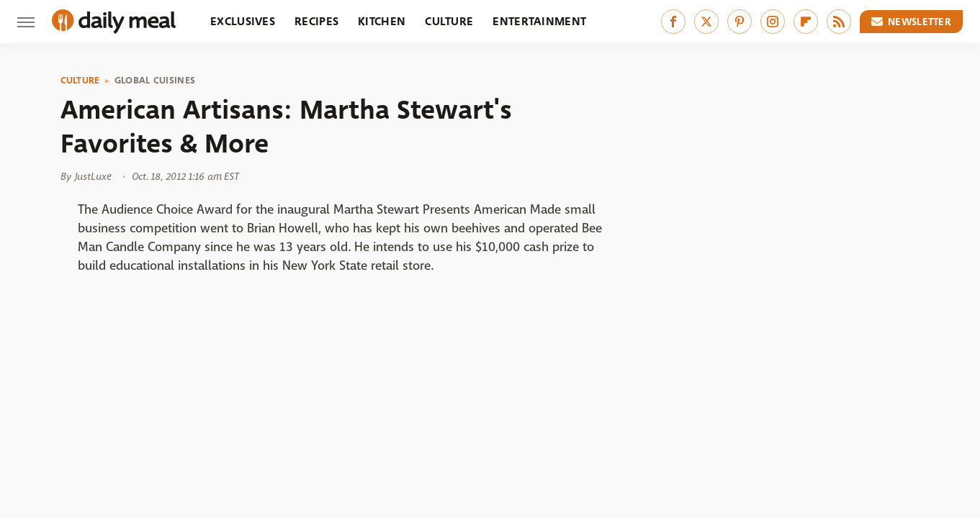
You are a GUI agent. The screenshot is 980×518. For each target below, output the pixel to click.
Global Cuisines (155, 81)
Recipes (316, 21)
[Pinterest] (740, 22)
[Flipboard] (806, 22)
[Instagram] (773, 22)
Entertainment (539, 21)
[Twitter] (706, 22)
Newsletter (912, 22)
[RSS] (839, 22)
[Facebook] (673, 22)
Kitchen (382, 21)
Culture (449, 21)
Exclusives (243, 21)
